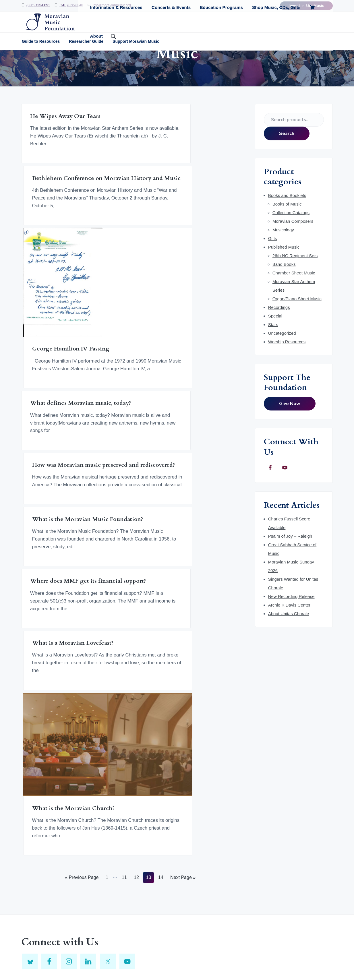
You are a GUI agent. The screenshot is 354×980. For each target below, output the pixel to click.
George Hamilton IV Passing (204, 252)
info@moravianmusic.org (112, 5)
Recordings (279, 344)
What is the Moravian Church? (205, 538)
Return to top (160, 961)
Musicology (283, 266)
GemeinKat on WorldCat (152, 865)
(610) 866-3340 (71, 5)
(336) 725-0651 (38, 5)
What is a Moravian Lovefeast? (119, 499)
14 (161, 660)
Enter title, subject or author (152, 821)
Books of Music (287, 240)
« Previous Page (82, 660)
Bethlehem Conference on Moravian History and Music (129, 164)
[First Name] (284, 836)
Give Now (290, 440)
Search (287, 170)
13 (148, 660)
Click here (244, 816)
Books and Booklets (287, 232)
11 (124, 660)
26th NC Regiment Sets (295, 292)
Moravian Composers (293, 258)
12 (136, 660)
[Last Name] (284, 852)
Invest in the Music (306, 6)
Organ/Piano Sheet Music (297, 335)
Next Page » (183, 660)
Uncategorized (282, 370)
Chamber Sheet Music (294, 309)
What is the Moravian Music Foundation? (202, 365)
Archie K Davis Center (289, 641)
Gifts (273, 275)
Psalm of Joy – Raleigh (290, 573)
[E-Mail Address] (284, 869)
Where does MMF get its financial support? (54, 499)
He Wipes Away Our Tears (51, 157)
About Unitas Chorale (289, 650)
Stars (273, 361)
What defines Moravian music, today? (52, 365)
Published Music (284, 283)
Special (275, 352)
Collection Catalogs (291, 249)
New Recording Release (291, 633)
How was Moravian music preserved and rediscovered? (131, 365)
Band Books (284, 301)
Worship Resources (287, 378)
